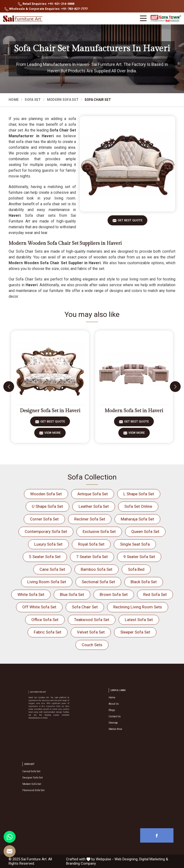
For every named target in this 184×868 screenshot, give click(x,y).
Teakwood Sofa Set (92, 620)
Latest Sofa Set (139, 620)
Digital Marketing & (154, 859)
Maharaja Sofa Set (137, 519)
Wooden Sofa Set (46, 494)
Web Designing (126, 859)
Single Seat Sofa (135, 544)
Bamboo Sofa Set (97, 569)
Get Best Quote (130, 222)
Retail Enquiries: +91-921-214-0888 (46, 4)
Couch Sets (92, 645)
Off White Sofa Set (39, 607)
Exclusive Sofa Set (99, 531)
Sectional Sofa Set (98, 582)
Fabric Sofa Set (48, 632)
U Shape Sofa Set (47, 506)
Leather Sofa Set (94, 506)
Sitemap (123, 718)
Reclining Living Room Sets (138, 607)
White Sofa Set (31, 594)
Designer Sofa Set (40, 779)
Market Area (125, 721)
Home (14, 100)
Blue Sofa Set (72, 594)
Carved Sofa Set (40, 775)
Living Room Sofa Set (47, 582)
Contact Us (124, 715)
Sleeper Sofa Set (135, 632)
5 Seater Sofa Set (45, 557)
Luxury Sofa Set (48, 544)
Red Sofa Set (155, 594)
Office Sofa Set (45, 620)
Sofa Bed (136, 569)
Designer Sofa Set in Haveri (50, 411)
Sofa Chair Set (85, 607)
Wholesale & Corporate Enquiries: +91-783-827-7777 (46, 9)
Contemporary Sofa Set (46, 531)
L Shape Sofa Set (139, 494)
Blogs (123, 711)
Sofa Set (33, 100)
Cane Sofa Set (52, 569)
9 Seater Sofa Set (139, 557)
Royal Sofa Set (91, 544)
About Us (124, 708)
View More (52, 434)
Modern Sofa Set (63, 100)
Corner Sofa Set (44, 519)
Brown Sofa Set (114, 594)
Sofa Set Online (138, 506)
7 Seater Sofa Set (92, 557)
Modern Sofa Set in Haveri (134, 411)
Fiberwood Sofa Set (41, 785)
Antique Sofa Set (93, 494)
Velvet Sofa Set (91, 632)
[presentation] (9, 387)
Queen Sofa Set (145, 531)
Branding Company (81, 863)
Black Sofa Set (144, 582)
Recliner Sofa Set (90, 519)
